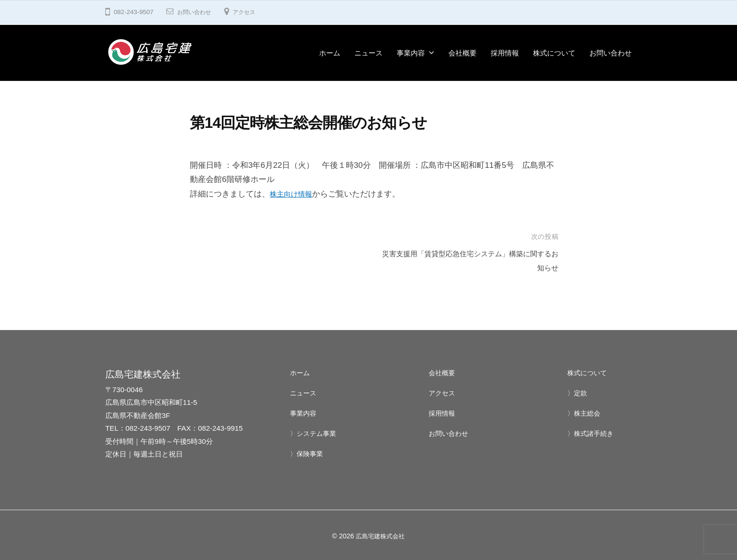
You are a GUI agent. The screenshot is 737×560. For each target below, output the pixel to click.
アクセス (251, 12)
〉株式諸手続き (592, 433)
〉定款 (578, 393)
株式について (554, 53)
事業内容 (411, 53)
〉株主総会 (585, 413)
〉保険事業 (308, 453)
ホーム (330, 53)
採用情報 (505, 53)
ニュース (368, 53)
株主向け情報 (294, 194)
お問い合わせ (197, 12)
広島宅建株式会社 (380, 536)
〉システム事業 (315, 433)
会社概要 (463, 53)
